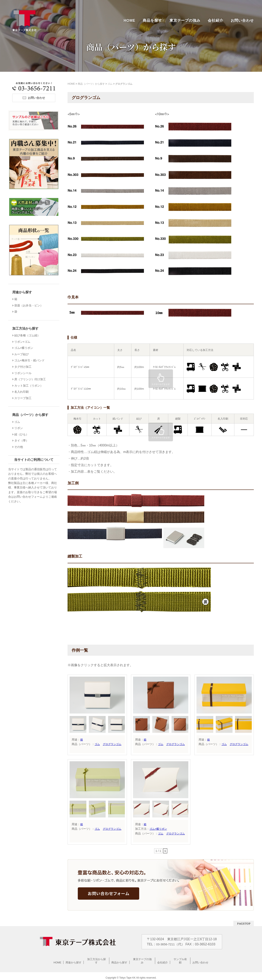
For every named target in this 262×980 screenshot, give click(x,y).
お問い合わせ (242, 20)
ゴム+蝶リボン (159, 829)
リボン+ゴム (23, 342)
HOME (130, 20)
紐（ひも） (23, 434)
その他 (20, 447)
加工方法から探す (97, 959)
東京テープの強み (185, 20)
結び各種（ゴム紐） (28, 335)
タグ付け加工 (24, 367)
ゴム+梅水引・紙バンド (30, 360)
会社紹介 (216, 20)
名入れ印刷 (23, 392)
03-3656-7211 (166, 944)
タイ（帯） (23, 440)
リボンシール (24, 373)
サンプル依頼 (180, 959)
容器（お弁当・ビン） (30, 305)
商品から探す (120, 959)
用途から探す (74, 959)
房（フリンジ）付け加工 (31, 379)
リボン (20, 428)
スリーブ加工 (24, 398)
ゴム (97, 744)
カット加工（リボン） (30, 386)
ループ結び (23, 354)
